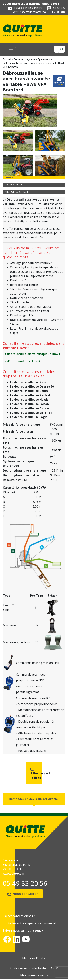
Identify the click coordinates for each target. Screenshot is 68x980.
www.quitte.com (13, 873)
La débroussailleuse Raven (29, 382)
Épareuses (44, 59)
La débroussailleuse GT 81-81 (31, 413)
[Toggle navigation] (11, 51)
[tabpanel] (34, 308)
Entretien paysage (24, 59)
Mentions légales (34, 958)
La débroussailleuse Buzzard (31, 408)
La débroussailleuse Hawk (22, 361)
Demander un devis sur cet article (33, 799)
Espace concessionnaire (29, 8)
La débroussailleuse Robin (29, 391)
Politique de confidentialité (28, 968)
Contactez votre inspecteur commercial (29, 923)
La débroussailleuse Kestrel (30, 395)
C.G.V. (55, 968)
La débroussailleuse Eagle (29, 417)
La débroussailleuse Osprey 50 (32, 386)
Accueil (7, 59)
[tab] (34, 178)
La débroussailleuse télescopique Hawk (31, 354)
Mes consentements (34, 975)
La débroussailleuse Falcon (29, 404)
